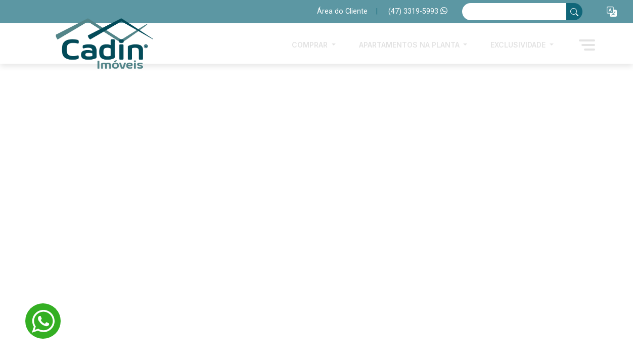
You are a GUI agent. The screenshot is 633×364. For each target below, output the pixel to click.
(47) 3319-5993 (418, 11)
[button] (612, 12)
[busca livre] (574, 12)
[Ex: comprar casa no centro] (514, 12)
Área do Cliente (342, 11)
